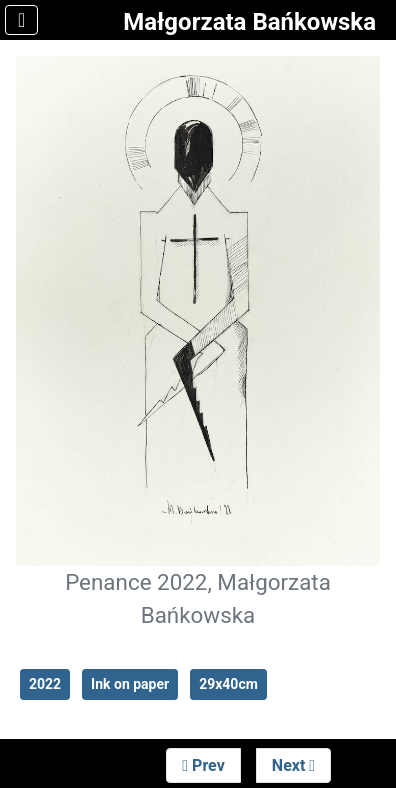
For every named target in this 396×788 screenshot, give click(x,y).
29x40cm (228, 684)
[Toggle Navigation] (21, 20)
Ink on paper (130, 684)
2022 (45, 684)
